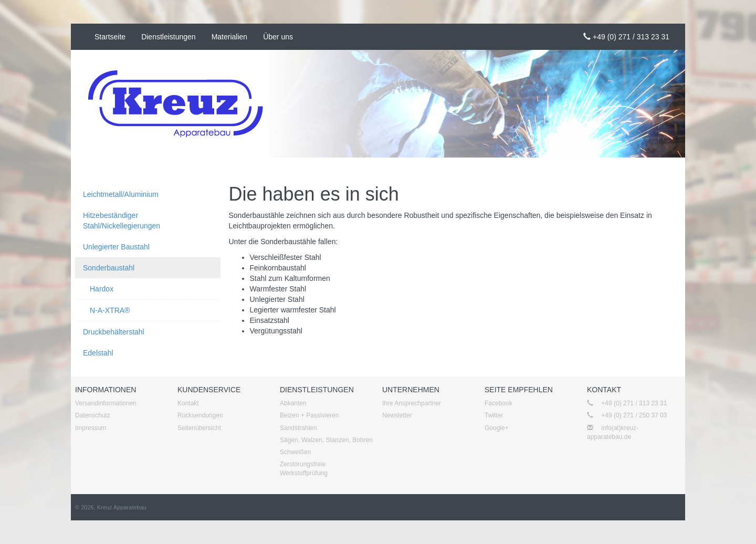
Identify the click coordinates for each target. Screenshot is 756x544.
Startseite (110, 37)
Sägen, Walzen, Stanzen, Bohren (326, 440)
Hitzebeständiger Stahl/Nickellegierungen (122, 221)
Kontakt (188, 403)
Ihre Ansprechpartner (412, 403)
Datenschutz (93, 415)
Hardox (102, 289)
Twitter (494, 415)
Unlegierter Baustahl (116, 247)
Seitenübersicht (199, 428)
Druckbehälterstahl (114, 332)
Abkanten (293, 403)
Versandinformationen (106, 403)
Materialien (229, 37)
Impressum (91, 428)
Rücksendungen (200, 415)
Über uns (278, 37)
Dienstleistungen (169, 37)
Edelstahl (98, 353)
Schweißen (295, 452)
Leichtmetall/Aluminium (121, 194)
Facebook (498, 403)
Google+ (497, 428)
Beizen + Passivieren (309, 415)
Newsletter (397, 415)
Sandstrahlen (298, 428)
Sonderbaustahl (109, 268)
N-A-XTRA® (110, 310)
